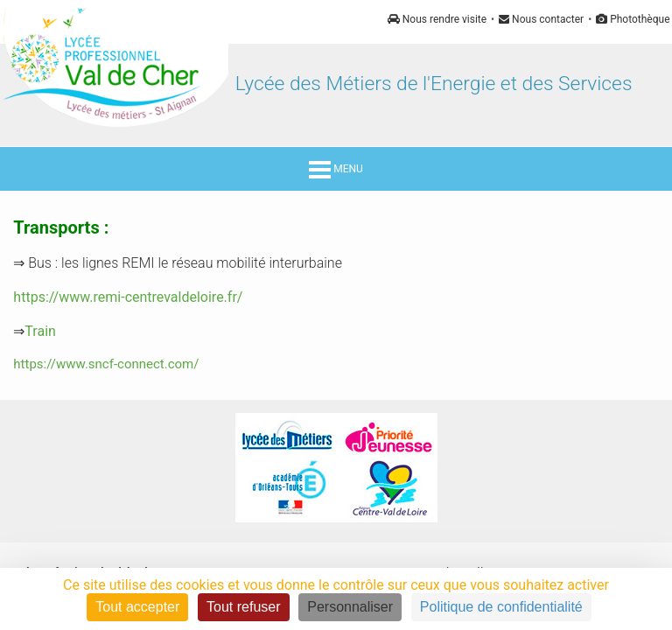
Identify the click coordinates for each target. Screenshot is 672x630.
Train (40, 331)
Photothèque (633, 19)
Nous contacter (541, 19)
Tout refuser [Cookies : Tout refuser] (243, 607)
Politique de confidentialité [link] (501, 607)
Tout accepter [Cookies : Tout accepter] (137, 607)
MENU (336, 169)
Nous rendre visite (437, 19)
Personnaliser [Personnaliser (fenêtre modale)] (350, 607)
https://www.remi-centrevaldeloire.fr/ (128, 297)
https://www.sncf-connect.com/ (106, 364)
